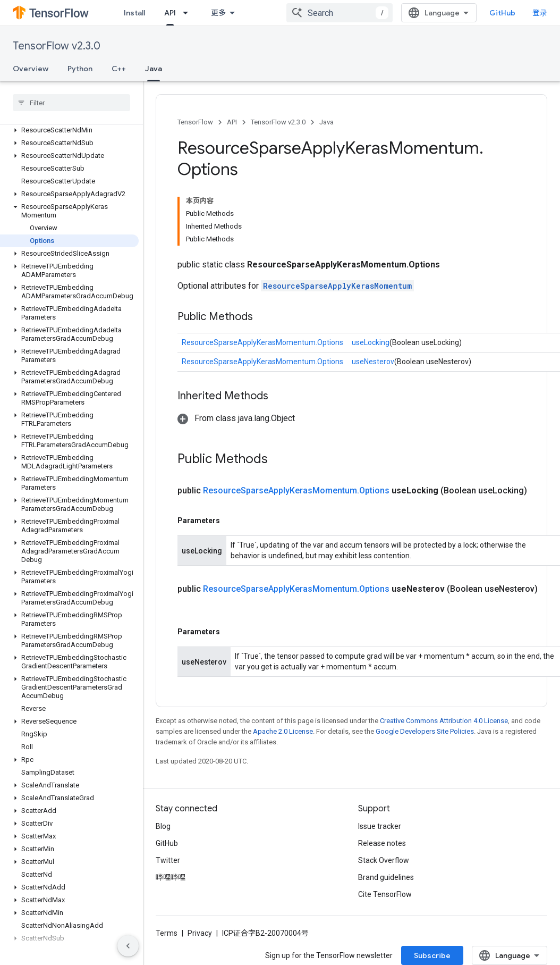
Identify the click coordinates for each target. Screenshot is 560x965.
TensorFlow (195, 122)
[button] (69, 130)
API (232, 122)
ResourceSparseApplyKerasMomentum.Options (262, 342)
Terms (167, 933)
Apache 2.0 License (283, 731)
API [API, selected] (170, 13)
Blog (163, 826)
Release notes (382, 843)
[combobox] (340, 13)
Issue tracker (380, 826)
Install (134, 13)
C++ (119, 69)
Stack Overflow (384, 860)
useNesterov (373, 362)
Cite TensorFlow (385, 894)
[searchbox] (71, 103)
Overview (31, 69)
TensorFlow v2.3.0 (57, 46)
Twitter (168, 860)
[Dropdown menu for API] (189, 13)
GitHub (502, 13)
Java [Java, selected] (154, 69)
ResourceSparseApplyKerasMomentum (337, 286)
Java (326, 122)
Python (80, 69)
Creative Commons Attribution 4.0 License (444, 721)
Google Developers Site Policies (425, 731)
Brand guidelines (386, 877)
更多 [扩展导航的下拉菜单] (218, 13)
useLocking (371, 342)
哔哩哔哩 (171, 877)
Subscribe (432, 955)
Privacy (200, 933)
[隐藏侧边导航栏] (128, 946)
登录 (540, 13)
